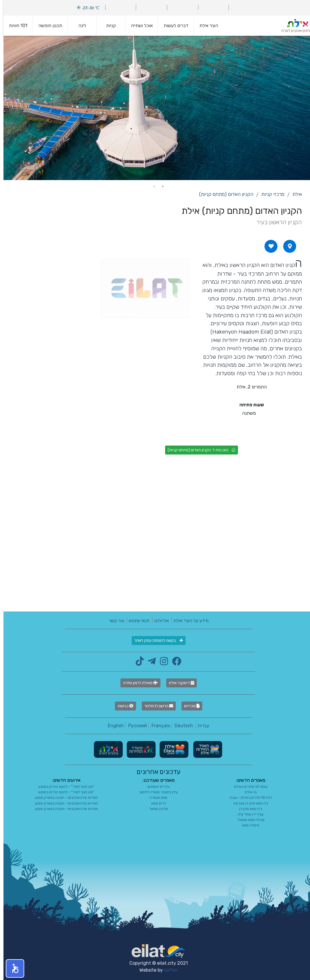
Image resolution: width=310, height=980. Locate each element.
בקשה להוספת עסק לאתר (155, 640)
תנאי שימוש (136, 621)
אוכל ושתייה (138, 26)
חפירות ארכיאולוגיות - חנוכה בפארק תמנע (63, 797)
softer (167, 970)
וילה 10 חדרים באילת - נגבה (247, 797)
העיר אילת (205, 26)
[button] (12, 968)
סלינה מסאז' (155, 809)
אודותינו (158, 621)
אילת (294, 194)
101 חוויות (15, 26)
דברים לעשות (173, 26)
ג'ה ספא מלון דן (247, 809)
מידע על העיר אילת (188, 621)
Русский (134, 726)
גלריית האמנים (155, 787)
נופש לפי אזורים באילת (247, 787)
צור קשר (113, 621)
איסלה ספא (247, 825)
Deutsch (180, 726)
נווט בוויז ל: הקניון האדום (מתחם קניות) (198, 450)
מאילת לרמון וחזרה (137, 683)
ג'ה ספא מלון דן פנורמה (247, 803)
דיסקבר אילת (178, 683)
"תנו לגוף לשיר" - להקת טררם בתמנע (63, 787)
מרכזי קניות (269, 194)
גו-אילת (247, 792)
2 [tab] (151, 186)
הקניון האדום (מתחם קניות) (223, 194)
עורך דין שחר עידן (247, 814)
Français (157, 726)
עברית (200, 726)
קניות (107, 26)
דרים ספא (155, 803)
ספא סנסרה (155, 797)
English (112, 726)
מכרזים (188, 706)
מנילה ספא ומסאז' (247, 820)
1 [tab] (159, 186)
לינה (79, 26)
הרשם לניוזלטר (155, 706)
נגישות (122, 706)
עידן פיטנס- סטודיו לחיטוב (155, 792)
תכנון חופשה (47, 26)
